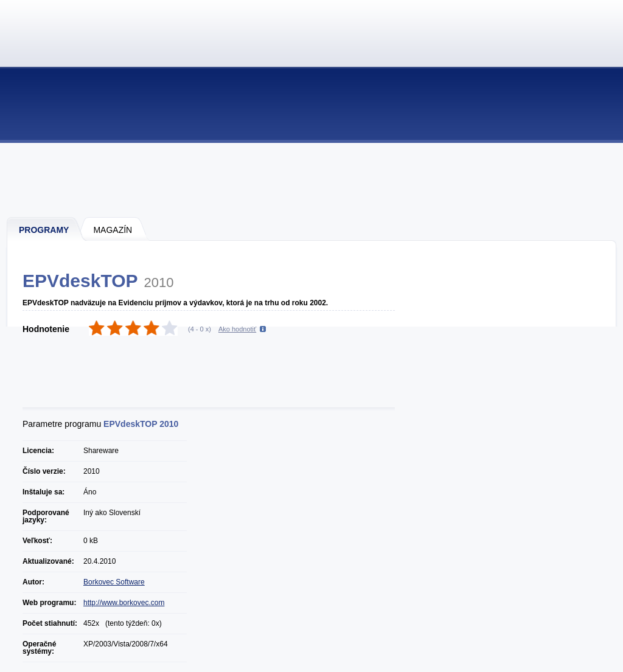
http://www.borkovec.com (124, 603)
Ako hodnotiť (237, 329)
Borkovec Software (114, 582)
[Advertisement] (312, 179)
